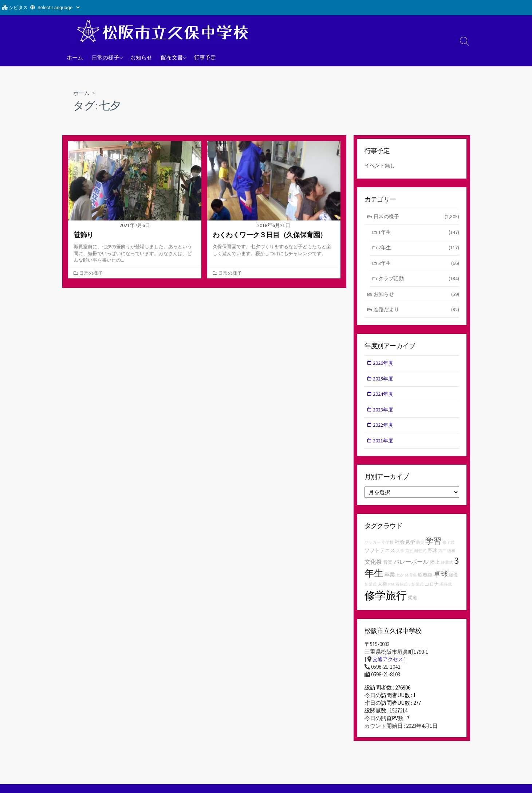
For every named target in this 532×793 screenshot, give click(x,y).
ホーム (75, 57)
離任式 (420, 557)
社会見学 (405, 548)
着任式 (446, 591)
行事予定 (205, 57)
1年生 (419, 233)
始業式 (371, 591)
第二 (442, 557)
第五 (409, 557)
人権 (382, 590)
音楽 (388, 568)
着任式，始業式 (409, 591)
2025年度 (384, 382)
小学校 (388, 548)
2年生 (419, 249)
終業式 (447, 568)
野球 (432, 556)
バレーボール (411, 567)
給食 (454, 581)
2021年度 (384, 446)
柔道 (413, 603)
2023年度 (384, 414)
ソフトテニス (380, 556)
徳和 (451, 557)
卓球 (441, 580)
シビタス (18, 7)
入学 (400, 557)
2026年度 (384, 366)
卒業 (390, 581)
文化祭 (373, 567)
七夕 (400, 581)
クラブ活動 (419, 281)
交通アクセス (389, 666)
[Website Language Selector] (58, 7)
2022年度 (384, 430)
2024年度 (384, 398)
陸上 (435, 567)
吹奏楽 (425, 581)
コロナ (432, 590)
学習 (433, 547)
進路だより (416, 313)
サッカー (373, 548)
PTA (391, 591)
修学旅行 (386, 601)
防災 (420, 548)
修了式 (448, 548)
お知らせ (141, 57)
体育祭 (411, 581)
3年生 (419, 265)
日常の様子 (105, 57)
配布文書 (172, 57)
